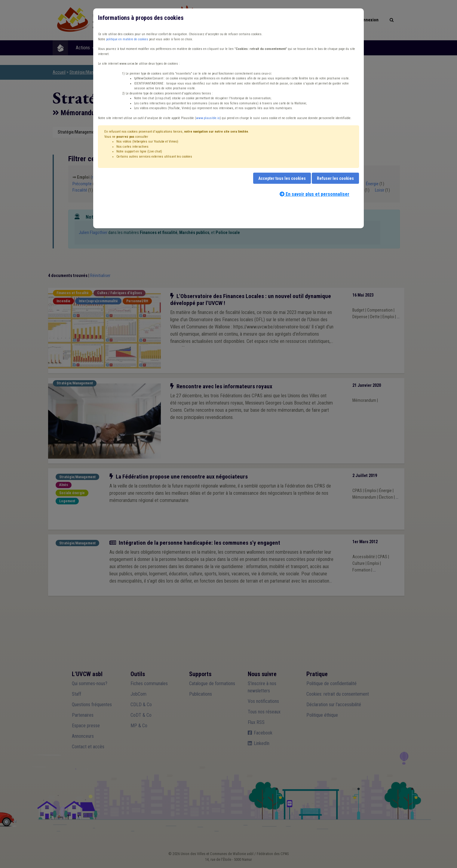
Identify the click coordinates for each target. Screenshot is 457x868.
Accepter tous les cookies (282, 178)
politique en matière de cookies (127, 39)
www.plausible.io (208, 118)
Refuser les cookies (335, 178)
